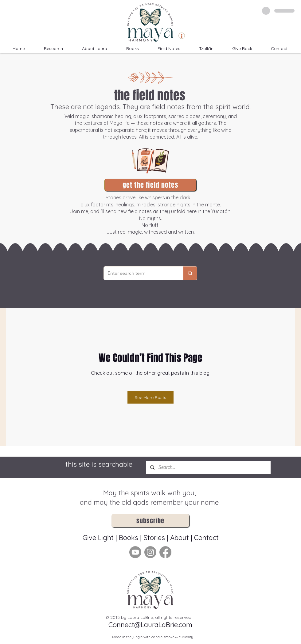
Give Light (99, 538)
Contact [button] (206, 538)
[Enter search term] (139, 273)
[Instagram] (150, 552)
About (180, 538)
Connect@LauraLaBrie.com (150, 625)
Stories (154, 538)
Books (129, 538)
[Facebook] (165, 552)
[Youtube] (135, 552)
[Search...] (208, 468)
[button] (206, 49)
